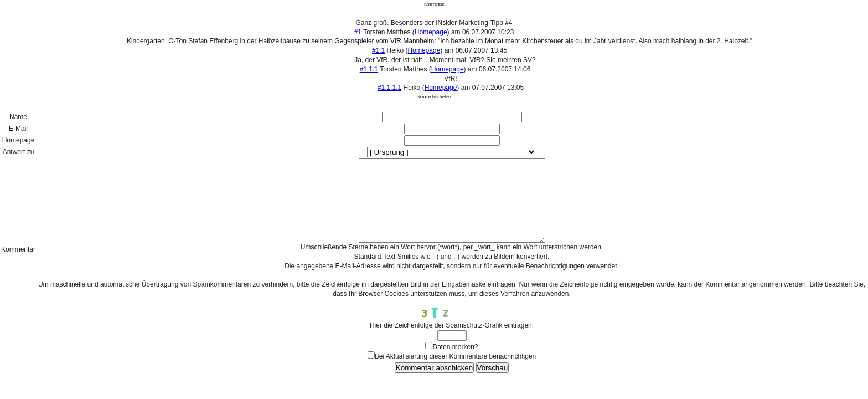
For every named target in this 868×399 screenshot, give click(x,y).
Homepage (431, 32)
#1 (358, 32)
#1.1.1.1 (389, 88)
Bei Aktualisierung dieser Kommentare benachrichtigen (456, 373)
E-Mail (18, 129)
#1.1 (378, 50)
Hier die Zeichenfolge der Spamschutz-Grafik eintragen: (452, 342)
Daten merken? (455, 364)
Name (18, 117)
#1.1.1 (369, 69)
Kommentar (18, 258)
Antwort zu (19, 152)
